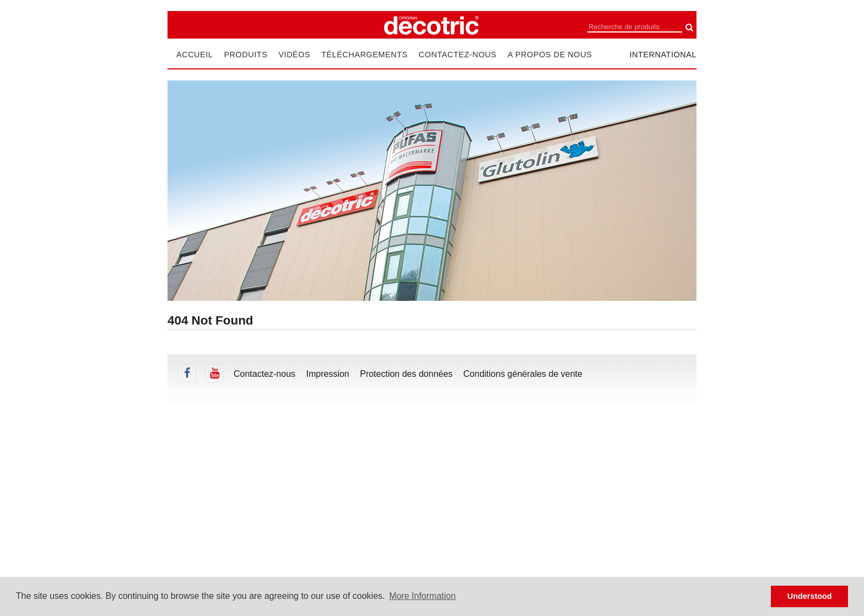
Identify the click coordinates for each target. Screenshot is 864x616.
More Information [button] (422, 596)
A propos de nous (550, 55)
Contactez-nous (458, 55)
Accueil (195, 55)
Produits (245, 55)
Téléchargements (364, 55)
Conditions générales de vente (523, 374)
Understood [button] (810, 596)
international (663, 55)
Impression (328, 374)
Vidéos (294, 55)
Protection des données (406, 374)
